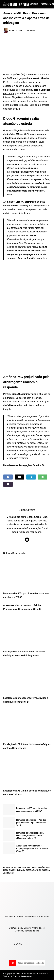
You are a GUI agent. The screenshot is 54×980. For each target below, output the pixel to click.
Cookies (19, 931)
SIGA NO (18, 944)
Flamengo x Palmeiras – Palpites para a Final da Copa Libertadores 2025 (31, 823)
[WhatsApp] (43, 477)
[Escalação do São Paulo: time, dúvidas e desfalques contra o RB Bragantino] (27, 631)
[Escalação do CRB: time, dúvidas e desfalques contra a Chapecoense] (27, 724)
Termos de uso (32, 931)
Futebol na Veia (11, 867)
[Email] (8, 484)
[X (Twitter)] (20, 477)
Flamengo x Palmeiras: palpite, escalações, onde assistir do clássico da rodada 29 (30, 836)
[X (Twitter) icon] (27, 540)
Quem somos (15, 928)
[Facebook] (8, 477)
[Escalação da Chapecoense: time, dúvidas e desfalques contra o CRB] (27, 678)
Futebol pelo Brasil (28, 867)
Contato (28, 928)
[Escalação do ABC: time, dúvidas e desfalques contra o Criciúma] (27, 770)
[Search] (50, 4)
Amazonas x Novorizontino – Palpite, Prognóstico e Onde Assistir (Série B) (32, 848)
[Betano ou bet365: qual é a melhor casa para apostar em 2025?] (27, 573)
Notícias (34, 4)
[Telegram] (31, 477)
